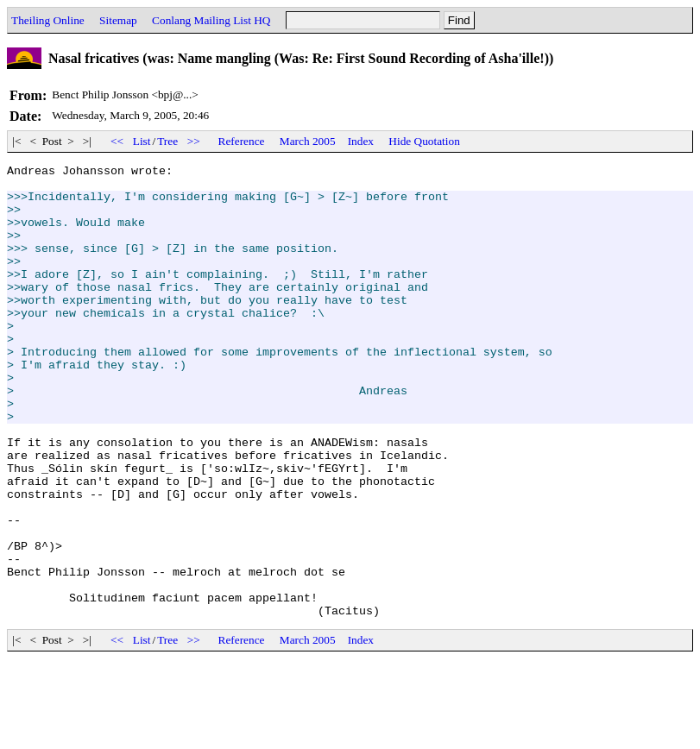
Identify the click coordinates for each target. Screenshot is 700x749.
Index (361, 141)
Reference (242, 141)
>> (193, 141)
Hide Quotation (424, 141)
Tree (167, 141)
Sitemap (118, 20)
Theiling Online (48, 20)
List (142, 141)
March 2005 (308, 141)
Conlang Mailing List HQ (211, 20)
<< (117, 141)
